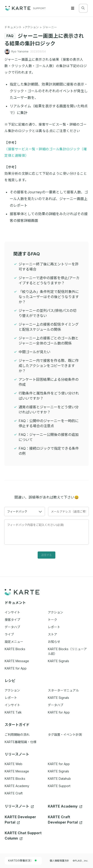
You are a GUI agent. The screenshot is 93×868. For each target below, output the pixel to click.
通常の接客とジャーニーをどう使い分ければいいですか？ (49, 410)
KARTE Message (17, 771)
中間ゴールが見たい (35, 352)
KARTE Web (14, 764)
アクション (32, 27)
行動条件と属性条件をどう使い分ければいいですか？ (49, 396)
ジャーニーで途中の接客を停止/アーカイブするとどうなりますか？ (49, 280)
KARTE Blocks (15, 779)
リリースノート (19, 806)
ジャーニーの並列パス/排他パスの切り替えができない (47, 313)
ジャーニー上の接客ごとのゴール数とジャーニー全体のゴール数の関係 (49, 341)
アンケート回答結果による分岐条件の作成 (49, 382)
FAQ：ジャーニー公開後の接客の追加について (49, 437)
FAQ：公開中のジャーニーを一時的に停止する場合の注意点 (49, 423)
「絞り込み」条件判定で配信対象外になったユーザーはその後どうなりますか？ (49, 297)
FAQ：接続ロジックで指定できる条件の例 (49, 451)
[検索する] (83, 8)
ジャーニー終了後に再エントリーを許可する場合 (49, 267)
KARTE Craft (14, 793)
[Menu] (73, 8)
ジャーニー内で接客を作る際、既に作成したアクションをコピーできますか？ (49, 366)
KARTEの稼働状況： (22, 861)
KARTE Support (59, 786)
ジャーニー (50, 27)
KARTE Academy (17, 786)
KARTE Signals (58, 771)
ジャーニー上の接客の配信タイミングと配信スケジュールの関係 (49, 327)
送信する (46, 555)
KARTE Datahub (59, 779)
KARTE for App (59, 764)
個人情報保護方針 (59, 861)
